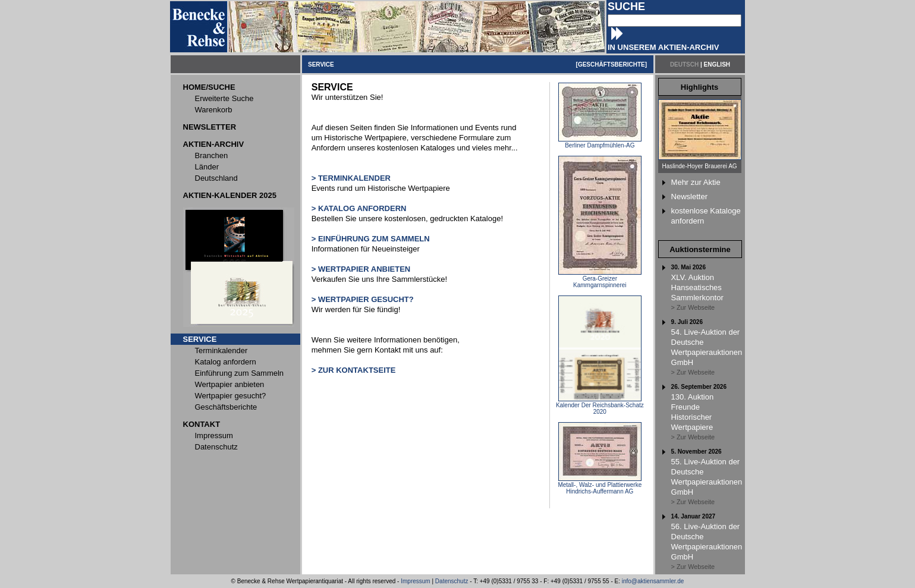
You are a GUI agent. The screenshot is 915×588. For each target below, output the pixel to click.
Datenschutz (452, 581)
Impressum (415, 581)
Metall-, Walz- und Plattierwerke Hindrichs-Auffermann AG (600, 485)
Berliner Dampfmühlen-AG (600, 143)
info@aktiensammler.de (653, 581)
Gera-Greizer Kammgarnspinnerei (600, 279)
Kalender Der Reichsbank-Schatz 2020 (600, 406)
